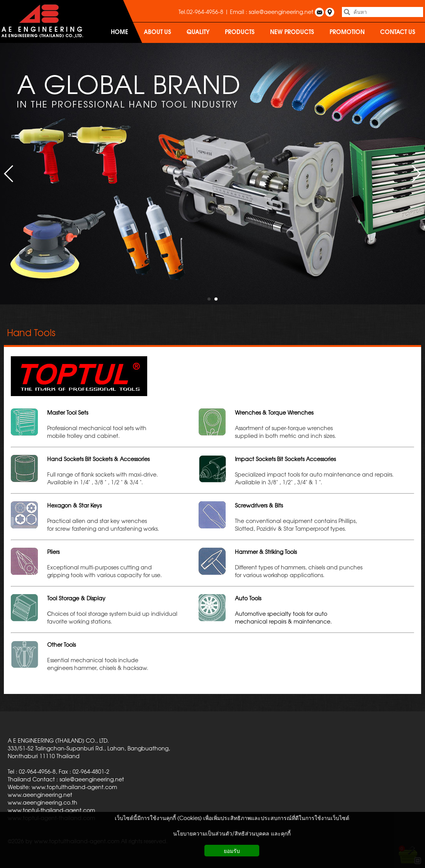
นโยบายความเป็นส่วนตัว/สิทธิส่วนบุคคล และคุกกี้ (232, 833)
